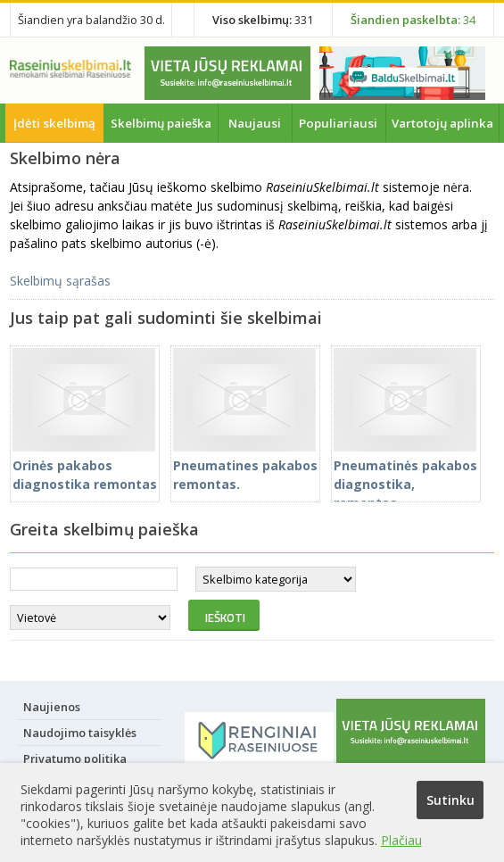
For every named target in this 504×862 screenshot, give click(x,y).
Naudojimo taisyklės (80, 733)
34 (413, 20)
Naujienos (52, 707)
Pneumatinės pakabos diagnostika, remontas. (405, 475)
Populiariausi (338, 123)
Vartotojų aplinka (442, 123)
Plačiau (401, 840)
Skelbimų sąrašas (60, 281)
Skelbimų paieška (161, 123)
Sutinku (450, 800)
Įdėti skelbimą (54, 123)
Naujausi (255, 123)
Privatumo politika (75, 758)
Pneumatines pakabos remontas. (245, 465)
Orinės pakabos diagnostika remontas (85, 465)
